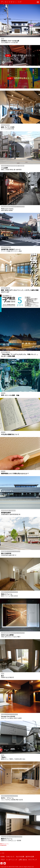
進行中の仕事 (30, 857)
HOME (3, 857)
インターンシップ (12, 860)
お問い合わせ (23, 860)
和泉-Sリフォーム (4, 844)
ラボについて (10, 857)
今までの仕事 (20, 857)
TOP (2, 853)
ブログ (3, 860)
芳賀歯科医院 (3, 845)
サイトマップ (33, 860)
